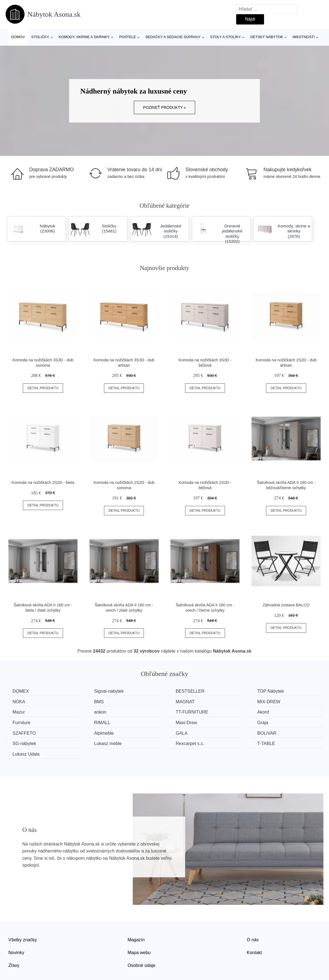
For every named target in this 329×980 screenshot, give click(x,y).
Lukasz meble (108, 743)
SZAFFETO (24, 733)
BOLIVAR (267, 733)
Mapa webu (139, 953)
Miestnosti (303, 37)
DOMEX (21, 691)
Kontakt (254, 953)
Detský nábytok (267, 37)
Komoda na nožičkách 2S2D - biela (43, 482)
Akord (263, 712)
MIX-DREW (269, 702)
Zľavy (14, 965)
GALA (182, 733)
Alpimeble (104, 733)
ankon (100, 712)
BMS (99, 702)
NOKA (19, 702)
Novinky (16, 953)
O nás (253, 940)
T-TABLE (266, 743)
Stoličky (40, 37)
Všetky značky (23, 940)
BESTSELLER (190, 691)
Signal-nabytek (109, 691)
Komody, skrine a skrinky (84, 37)
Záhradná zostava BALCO (286, 605)
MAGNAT (185, 702)
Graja (263, 723)
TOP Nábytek (271, 691)
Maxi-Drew (186, 723)
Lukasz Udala (26, 754)
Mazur (19, 712)
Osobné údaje (142, 965)
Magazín (136, 940)
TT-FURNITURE (192, 712)
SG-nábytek (24, 743)
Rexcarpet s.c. (190, 743)
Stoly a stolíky (226, 37)
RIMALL (102, 723)
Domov (18, 37)
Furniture (21, 723)
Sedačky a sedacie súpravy (173, 37)
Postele (127, 37)
